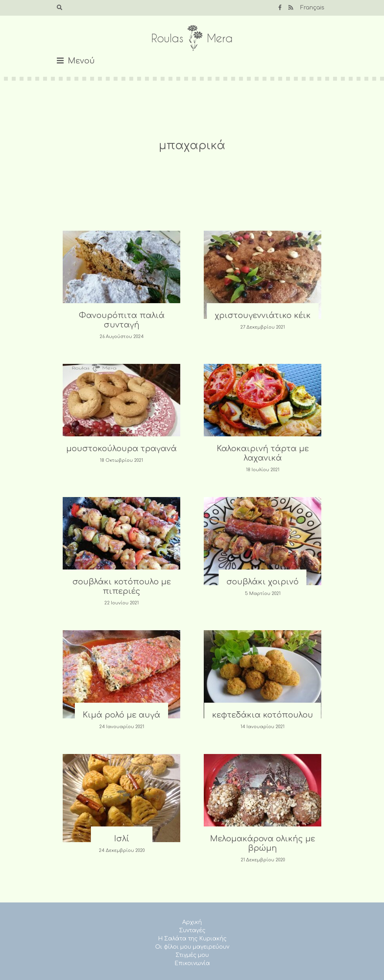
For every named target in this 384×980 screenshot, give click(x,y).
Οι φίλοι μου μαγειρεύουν (192, 947)
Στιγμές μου (192, 955)
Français (312, 8)
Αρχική (192, 922)
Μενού (81, 61)
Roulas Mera (192, 38)
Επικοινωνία (192, 963)
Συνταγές (192, 930)
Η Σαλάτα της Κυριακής (192, 939)
